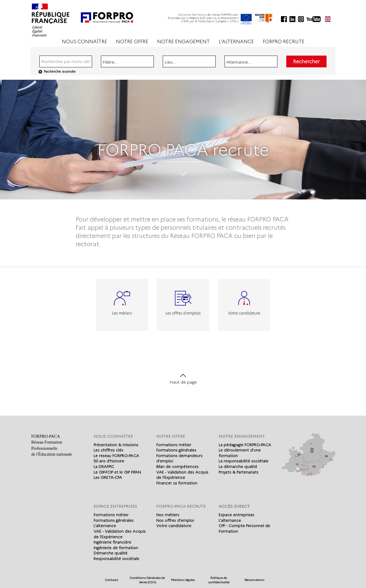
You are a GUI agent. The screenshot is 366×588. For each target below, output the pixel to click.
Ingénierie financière (112, 542)
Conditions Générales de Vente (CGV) (147, 580)
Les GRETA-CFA (108, 477)
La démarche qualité (238, 467)
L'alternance (105, 526)
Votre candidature (174, 526)
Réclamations (254, 580)
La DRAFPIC (104, 467)
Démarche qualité (110, 553)
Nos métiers (168, 515)
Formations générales (176, 450)
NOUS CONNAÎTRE (84, 42)
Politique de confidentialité (219, 580)
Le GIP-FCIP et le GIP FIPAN (117, 472)
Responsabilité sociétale (116, 559)
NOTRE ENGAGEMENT (183, 42)
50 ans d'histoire (109, 461)
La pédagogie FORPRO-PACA (245, 445)
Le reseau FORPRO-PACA (116, 456)
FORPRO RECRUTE (284, 42)
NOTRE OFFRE (132, 42)
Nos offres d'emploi (175, 520)
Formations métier (174, 445)
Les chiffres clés (108, 450)
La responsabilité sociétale (243, 461)
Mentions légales (183, 580)
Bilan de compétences (177, 467)
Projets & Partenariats (238, 472)
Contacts (112, 580)
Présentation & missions (116, 445)
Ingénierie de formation (116, 548)
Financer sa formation (177, 483)
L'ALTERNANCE (236, 42)
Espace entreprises (236, 515)
